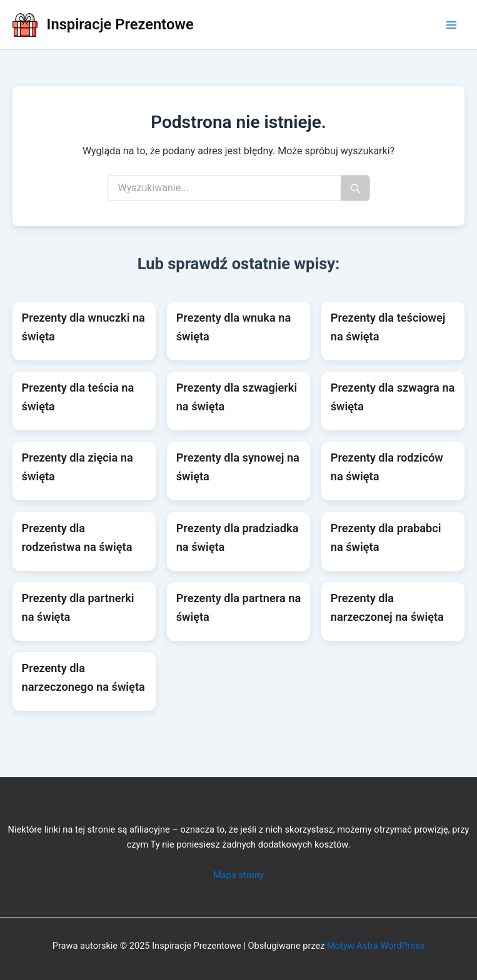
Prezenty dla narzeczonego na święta (83, 677)
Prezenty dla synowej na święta (238, 467)
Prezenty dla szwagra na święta (393, 397)
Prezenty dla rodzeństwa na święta (77, 537)
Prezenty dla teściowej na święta (388, 327)
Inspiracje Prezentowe (120, 24)
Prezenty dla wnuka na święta (234, 327)
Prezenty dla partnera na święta (239, 607)
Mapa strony (238, 875)
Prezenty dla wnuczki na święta (83, 327)
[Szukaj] (355, 188)
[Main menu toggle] (451, 25)
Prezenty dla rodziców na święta (387, 467)
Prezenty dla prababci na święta (386, 537)
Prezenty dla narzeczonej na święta (387, 607)
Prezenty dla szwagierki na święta (237, 397)
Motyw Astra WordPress (376, 946)
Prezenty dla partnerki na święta (78, 607)
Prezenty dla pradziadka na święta (238, 537)
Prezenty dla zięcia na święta (78, 467)
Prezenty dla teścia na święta (78, 397)
